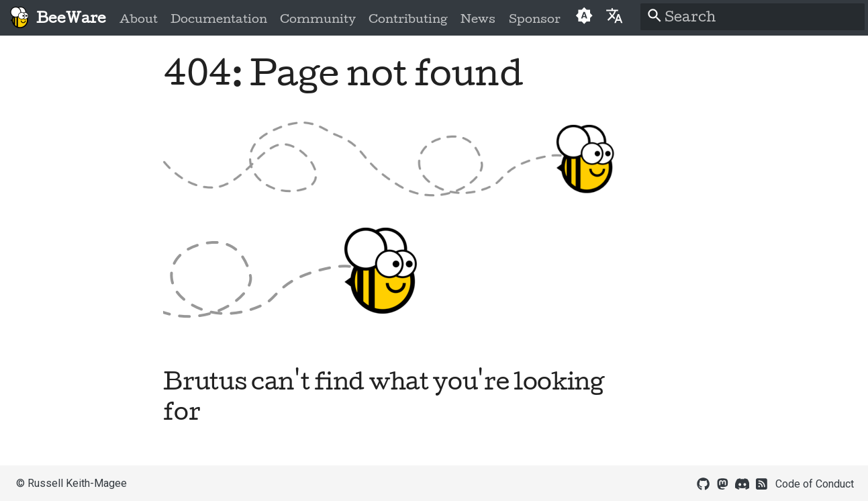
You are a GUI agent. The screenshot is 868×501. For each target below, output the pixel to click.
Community (318, 19)
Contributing (408, 19)
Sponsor (534, 19)
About (139, 19)
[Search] (753, 17)
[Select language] (615, 15)
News (478, 19)
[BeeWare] (19, 18)
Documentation (219, 19)
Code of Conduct (815, 484)
